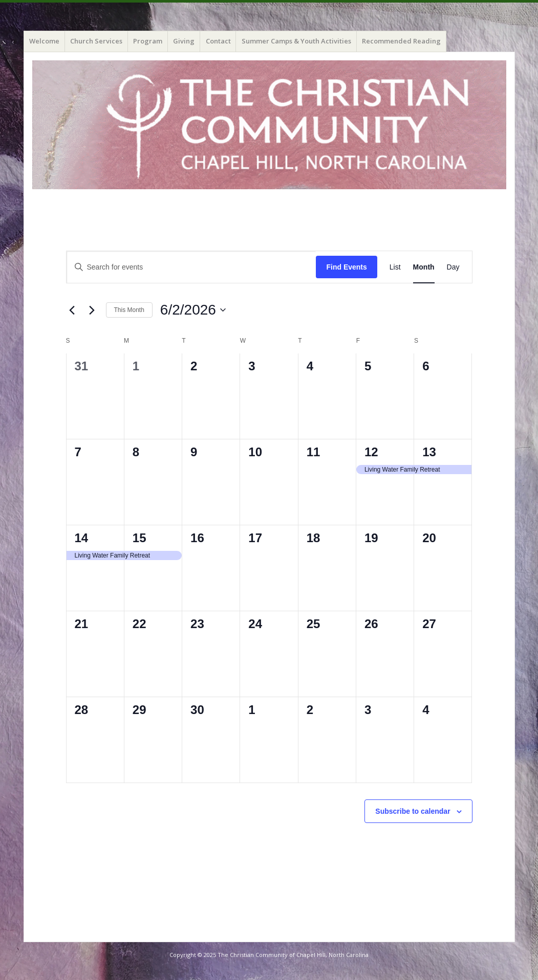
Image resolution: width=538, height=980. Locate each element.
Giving (184, 41)
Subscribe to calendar (413, 811)
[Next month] (92, 310)
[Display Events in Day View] (453, 267)
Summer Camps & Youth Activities (296, 41)
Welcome (44, 41)
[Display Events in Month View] (424, 267)
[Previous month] (72, 310)
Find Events (346, 267)
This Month (129, 310)
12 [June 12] (371, 452)
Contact (218, 41)
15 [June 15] (139, 538)
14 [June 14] (82, 538)
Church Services (96, 41)
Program (148, 41)
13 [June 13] (429, 452)
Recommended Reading (401, 41)
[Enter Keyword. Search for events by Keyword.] (191, 267)
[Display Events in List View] (395, 267)
